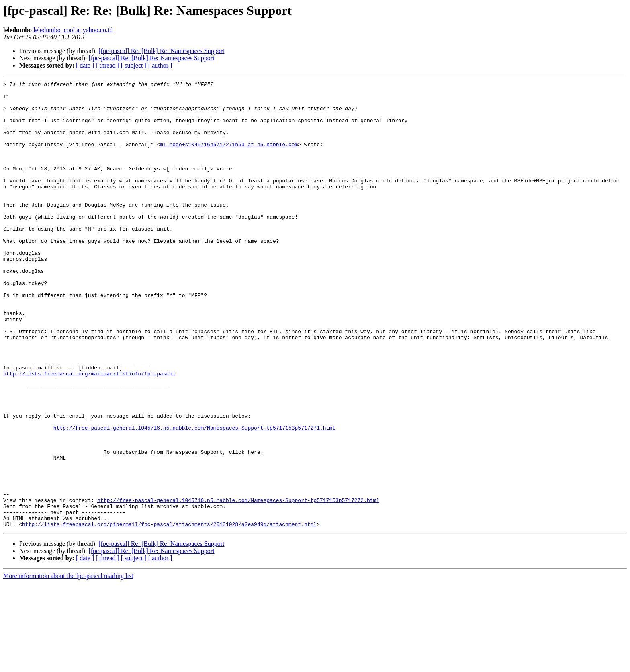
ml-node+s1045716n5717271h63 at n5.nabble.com (229, 158)
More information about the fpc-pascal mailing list (68, 665)
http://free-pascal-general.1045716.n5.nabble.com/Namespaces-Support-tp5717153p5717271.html (194, 498)
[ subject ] (134, 65)
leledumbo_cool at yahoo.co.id (73, 30)
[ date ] (85, 65)
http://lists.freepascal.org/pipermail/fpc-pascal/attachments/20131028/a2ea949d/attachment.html (169, 613)
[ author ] (160, 65)
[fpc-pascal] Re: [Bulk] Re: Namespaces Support (161, 51)
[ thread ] (107, 65)
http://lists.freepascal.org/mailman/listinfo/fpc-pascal (89, 432)
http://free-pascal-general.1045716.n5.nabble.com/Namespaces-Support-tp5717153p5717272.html (238, 584)
